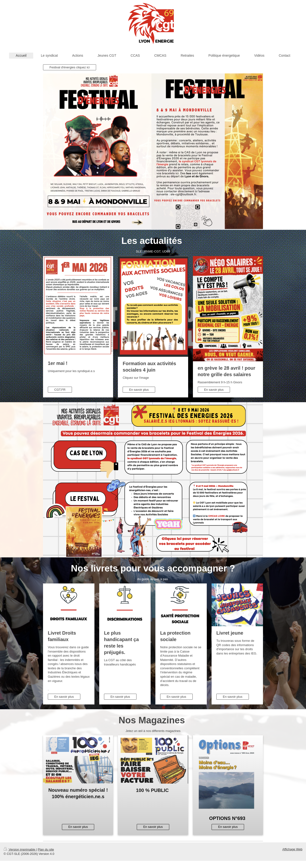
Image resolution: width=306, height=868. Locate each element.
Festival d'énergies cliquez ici (70, 67)
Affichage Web (292, 849)
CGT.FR (60, 390)
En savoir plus (139, 390)
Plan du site (46, 849)
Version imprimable (20, 849)
